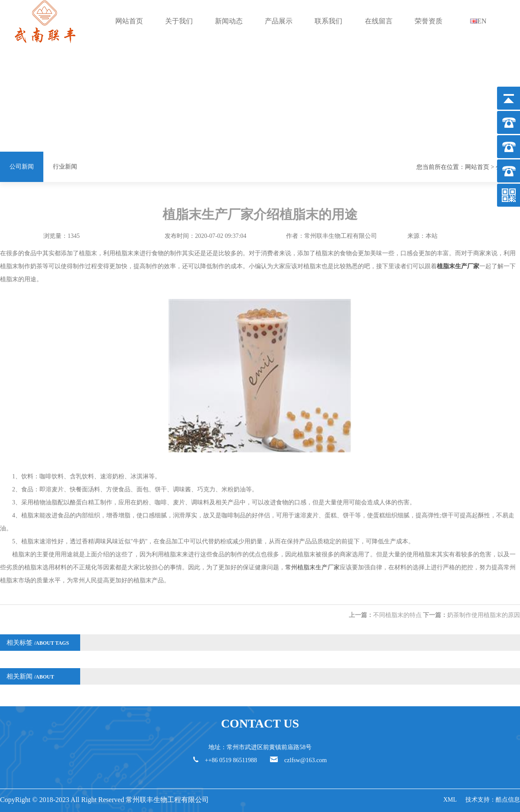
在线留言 (379, 21)
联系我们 (328, 21)
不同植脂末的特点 (397, 615)
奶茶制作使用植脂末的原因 (484, 615)
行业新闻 (65, 167)
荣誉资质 (429, 21)
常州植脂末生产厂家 (312, 567)
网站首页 (129, 21)
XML (450, 800)
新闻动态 (229, 21)
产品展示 (279, 21)
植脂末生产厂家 (458, 266)
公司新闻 (22, 167)
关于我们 (179, 21)
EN (478, 21)
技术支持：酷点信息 (493, 800)
